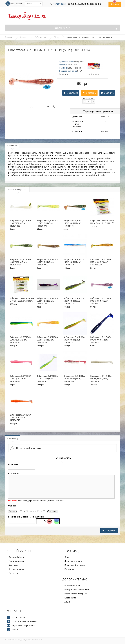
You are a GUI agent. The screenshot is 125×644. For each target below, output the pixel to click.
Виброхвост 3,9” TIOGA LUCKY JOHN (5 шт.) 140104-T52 (101, 340)
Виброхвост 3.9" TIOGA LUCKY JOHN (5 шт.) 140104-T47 (101, 379)
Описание (12, 146)
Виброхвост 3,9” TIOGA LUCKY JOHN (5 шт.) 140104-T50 (20, 340)
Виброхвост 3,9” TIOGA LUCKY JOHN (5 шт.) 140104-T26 (47, 340)
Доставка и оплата (73, 561)
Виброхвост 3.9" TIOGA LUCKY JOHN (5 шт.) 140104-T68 (74, 379)
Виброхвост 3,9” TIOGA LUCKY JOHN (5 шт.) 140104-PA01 (20, 262)
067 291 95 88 (60, 4)
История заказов (17, 561)
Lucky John (79, 62)
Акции (67, 602)
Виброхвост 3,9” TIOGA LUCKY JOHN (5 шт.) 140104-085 (74, 223)
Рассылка (13, 573)
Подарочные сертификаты (77, 590)
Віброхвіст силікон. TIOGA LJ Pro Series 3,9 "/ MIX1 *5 (102, 222)
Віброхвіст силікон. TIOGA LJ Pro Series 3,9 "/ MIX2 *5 (22, 300)
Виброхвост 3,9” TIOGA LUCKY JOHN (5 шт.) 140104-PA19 (101, 262)
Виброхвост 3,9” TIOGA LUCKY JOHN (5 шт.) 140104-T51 (74, 340)
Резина (23, 37)
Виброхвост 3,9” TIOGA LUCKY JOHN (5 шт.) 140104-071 (47, 223)
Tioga (57, 37)
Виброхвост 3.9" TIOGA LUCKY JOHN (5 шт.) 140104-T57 (47, 379)
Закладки (13, 565)
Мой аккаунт (17, 4)
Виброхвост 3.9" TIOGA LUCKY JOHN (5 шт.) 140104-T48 (20, 417)
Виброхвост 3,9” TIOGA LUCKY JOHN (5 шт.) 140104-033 (20, 223)
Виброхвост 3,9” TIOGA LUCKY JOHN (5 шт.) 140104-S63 (47, 301)
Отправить (109, 531)
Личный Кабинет (17, 557)
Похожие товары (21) (17, 190)
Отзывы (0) (13, 438)
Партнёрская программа (76, 594)
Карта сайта (70, 598)
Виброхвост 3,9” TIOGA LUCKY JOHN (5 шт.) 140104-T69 (74, 262)
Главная (9, 37)
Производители (72, 586)
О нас (67, 557)
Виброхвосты (40, 37)
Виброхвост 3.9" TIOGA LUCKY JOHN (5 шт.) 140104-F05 (20, 379)
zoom (50, 106)
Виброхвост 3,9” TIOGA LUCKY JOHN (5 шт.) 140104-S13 (101, 301)
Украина (16, 630)
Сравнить (109, 93)
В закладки (72, 93)
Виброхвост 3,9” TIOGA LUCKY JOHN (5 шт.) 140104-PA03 (47, 262)
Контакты (69, 569)
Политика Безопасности (76, 565)
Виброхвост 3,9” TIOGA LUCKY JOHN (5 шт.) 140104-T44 (74, 301)
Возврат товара (16, 569)
